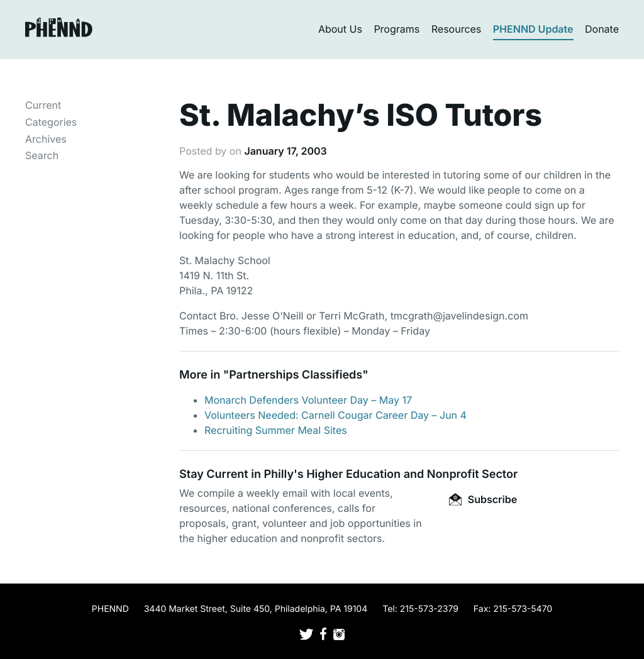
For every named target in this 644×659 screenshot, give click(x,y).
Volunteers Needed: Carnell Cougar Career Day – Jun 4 (336, 415)
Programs (397, 29)
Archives (46, 139)
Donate (602, 29)
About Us (340, 29)
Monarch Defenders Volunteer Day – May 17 (308, 400)
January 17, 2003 (285, 151)
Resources (457, 29)
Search (42, 155)
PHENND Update (533, 29)
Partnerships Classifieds (296, 375)
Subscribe (483, 499)
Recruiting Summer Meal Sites (276, 430)
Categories (51, 122)
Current (43, 105)
